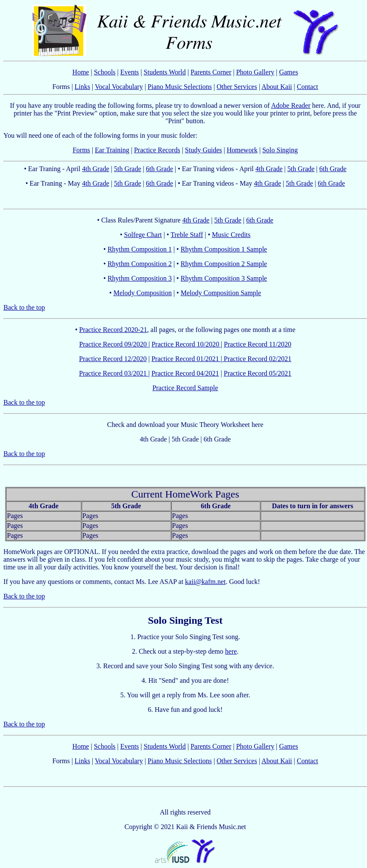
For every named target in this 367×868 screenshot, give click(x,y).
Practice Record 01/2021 (186, 359)
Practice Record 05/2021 (258, 373)
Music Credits (231, 235)
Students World (164, 72)
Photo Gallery (255, 72)
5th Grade (128, 169)
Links (82, 87)
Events (130, 72)
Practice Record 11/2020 (258, 344)
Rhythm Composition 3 (140, 278)
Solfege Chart (143, 235)
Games (288, 72)
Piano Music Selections (180, 87)
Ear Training (112, 150)
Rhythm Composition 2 (140, 264)
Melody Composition (142, 293)
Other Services (237, 87)
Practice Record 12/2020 (113, 359)
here (231, 651)
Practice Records (157, 150)
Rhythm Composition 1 (140, 249)
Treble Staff (187, 235)
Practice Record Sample (185, 388)
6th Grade (159, 169)
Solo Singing (280, 150)
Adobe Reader (291, 105)
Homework (242, 150)
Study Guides (204, 150)
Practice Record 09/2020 (114, 344)
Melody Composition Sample (221, 293)
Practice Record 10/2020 (186, 344)
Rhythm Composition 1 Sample (224, 249)
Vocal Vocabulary (119, 87)
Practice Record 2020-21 (113, 330)
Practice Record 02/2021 (257, 359)
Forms (81, 150)
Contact (308, 87)
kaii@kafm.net (205, 582)
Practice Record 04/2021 (185, 373)
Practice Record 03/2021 (114, 373)
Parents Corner (211, 72)
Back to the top (24, 307)
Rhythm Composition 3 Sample (224, 278)
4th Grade (96, 169)
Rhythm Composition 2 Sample (224, 264)
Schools (105, 72)
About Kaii (277, 87)
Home (81, 72)
